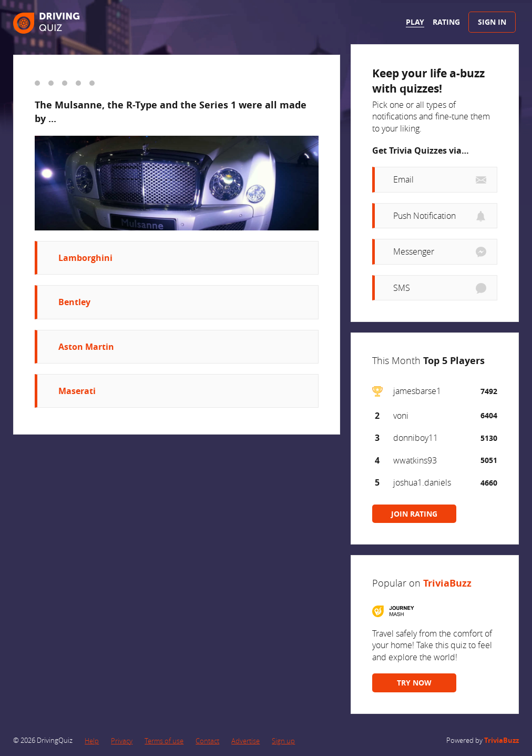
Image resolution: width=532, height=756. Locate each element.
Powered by (483, 740)
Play (415, 22)
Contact (207, 741)
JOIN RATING (414, 514)
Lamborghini (85, 258)
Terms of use (164, 741)
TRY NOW (414, 683)
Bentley (74, 302)
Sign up (283, 741)
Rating (446, 22)
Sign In (492, 22)
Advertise (245, 741)
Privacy (122, 741)
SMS (402, 288)
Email (403, 179)
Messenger (414, 251)
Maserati (77, 391)
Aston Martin (86, 347)
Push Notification (424, 216)
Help (92, 741)
